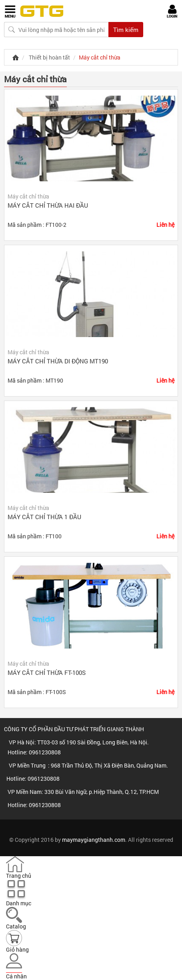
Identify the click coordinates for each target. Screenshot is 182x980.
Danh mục (19, 903)
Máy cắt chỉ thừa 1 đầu (44, 517)
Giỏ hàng (17, 949)
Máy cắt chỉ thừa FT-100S (47, 673)
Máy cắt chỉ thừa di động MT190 (58, 361)
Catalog (16, 926)
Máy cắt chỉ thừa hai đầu (48, 205)
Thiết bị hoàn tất (49, 57)
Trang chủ (19, 876)
